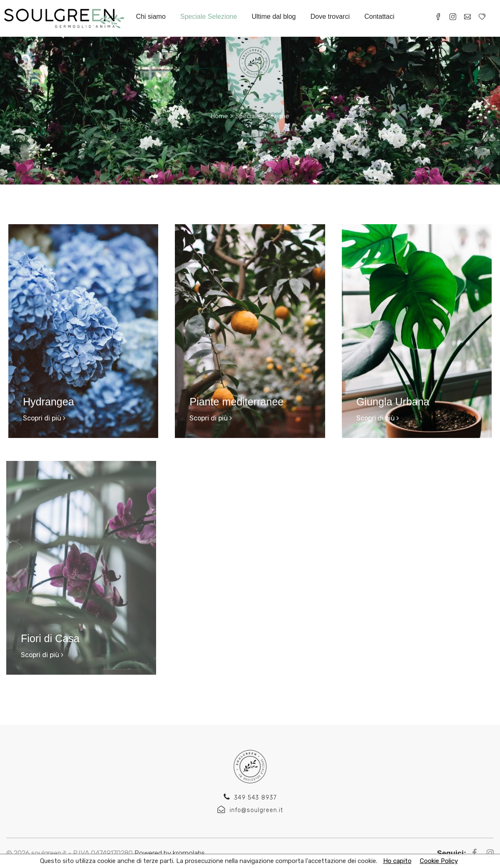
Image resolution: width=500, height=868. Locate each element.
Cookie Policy (439, 861)
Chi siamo (151, 16)
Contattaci (379, 16)
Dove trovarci (330, 16)
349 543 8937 (250, 798)
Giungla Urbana (393, 402)
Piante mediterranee (236, 402)
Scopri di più (44, 418)
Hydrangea (48, 402)
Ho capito (397, 861)
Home (219, 116)
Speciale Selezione (209, 16)
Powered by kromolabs (170, 853)
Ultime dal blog (274, 16)
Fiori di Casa (48, 638)
